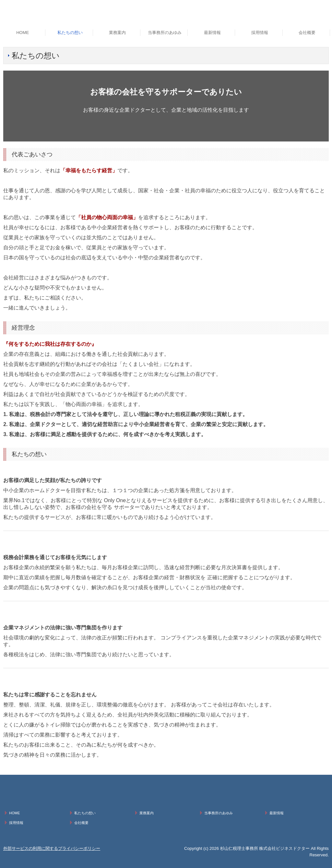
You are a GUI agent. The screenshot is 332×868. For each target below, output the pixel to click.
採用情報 (260, 33)
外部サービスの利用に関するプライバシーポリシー (52, 848)
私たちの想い (70, 33)
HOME (23, 33)
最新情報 (212, 33)
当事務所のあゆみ (165, 33)
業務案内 (117, 33)
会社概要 (307, 33)
